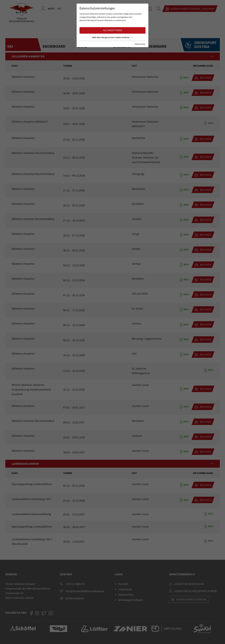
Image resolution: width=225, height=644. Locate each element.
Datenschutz (140, 44)
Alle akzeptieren (113, 30)
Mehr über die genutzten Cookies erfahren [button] (113, 37)
